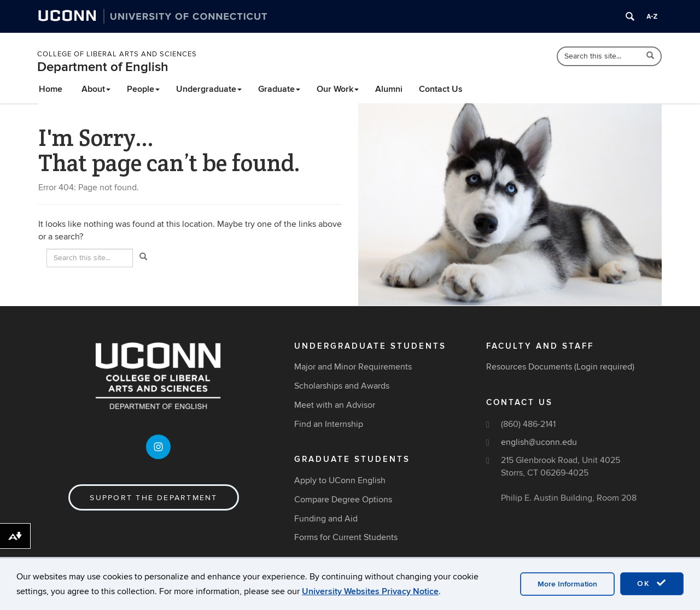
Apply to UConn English (340, 480)
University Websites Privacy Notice (370, 591)
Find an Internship (329, 424)
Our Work (338, 89)
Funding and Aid (326, 519)
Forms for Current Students (346, 537)
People (143, 89)
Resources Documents (529, 367)
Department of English (103, 67)
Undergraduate (209, 89)
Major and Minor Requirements (353, 367)
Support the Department (153, 498)
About (96, 89)
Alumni (389, 89)
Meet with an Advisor (335, 405)
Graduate (279, 89)
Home (51, 89)
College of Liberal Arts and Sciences (117, 54)
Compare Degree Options (343, 500)
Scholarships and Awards (342, 386)
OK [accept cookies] (652, 583)
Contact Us (441, 89)
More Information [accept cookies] (567, 584)
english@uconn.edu (539, 442)
